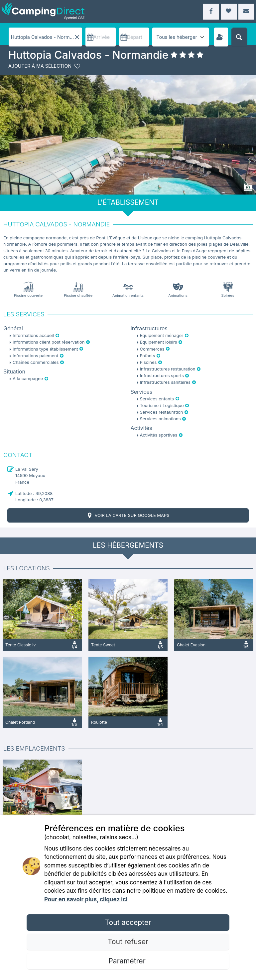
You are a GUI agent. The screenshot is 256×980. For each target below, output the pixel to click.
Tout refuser (128, 941)
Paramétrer (128, 961)
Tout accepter (128, 922)
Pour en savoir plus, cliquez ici (86, 899)
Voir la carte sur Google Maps (128, 515)
